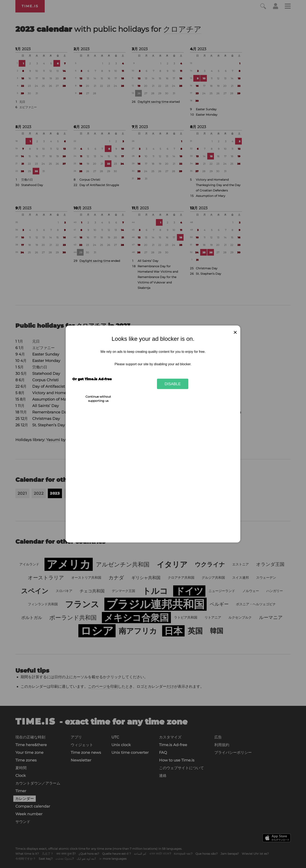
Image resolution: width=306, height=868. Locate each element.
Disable (173, 384)
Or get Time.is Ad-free (92, 379)
